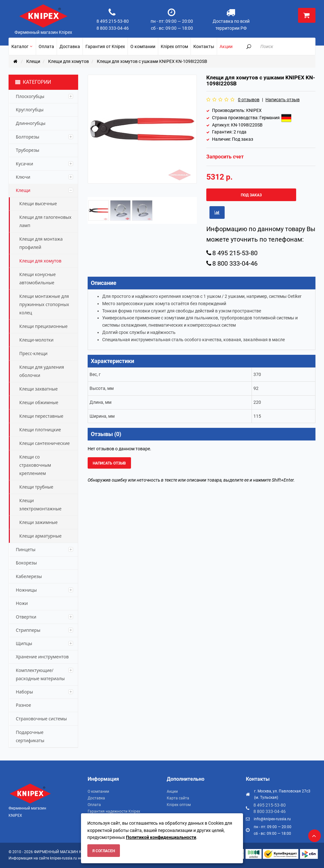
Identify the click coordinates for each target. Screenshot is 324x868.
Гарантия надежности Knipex (114, 811)
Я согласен (104, 851)
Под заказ (251, 195)
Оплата (94, 805)
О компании (98, 791)
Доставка (96, 798)
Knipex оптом (179, 805)
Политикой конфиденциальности (161, 837)
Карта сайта (178, 798)
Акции (172, 791)
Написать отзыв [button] (109, 463)
